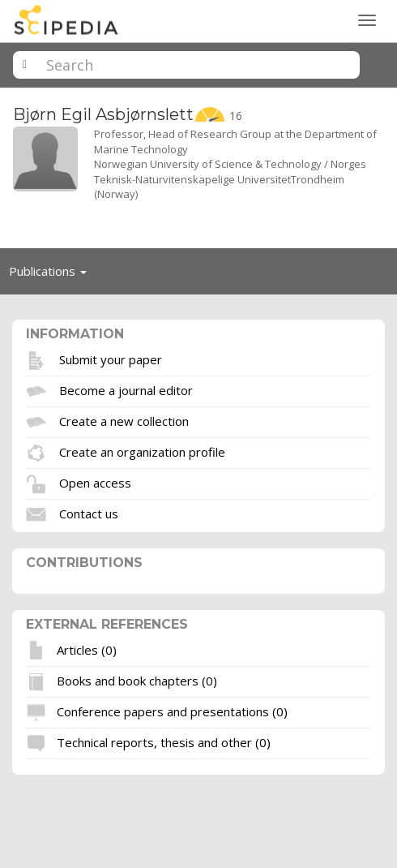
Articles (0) (87, 650)
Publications (52, 275)
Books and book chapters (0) (137, 681)
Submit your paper (111, 359)
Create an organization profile (142, 451)
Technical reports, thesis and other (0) (164, 742)
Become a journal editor (126, 389)
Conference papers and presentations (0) (172, 711)
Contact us (89, 513)
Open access (95, 482)
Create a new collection (124, 420)
